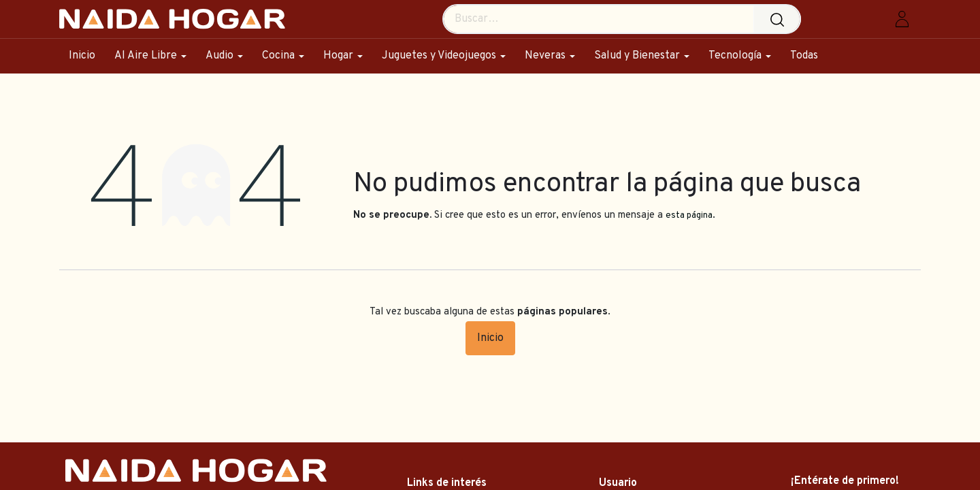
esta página (689, 215)
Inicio (490, 338)
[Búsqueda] (781, 19)
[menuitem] (87, 56)
